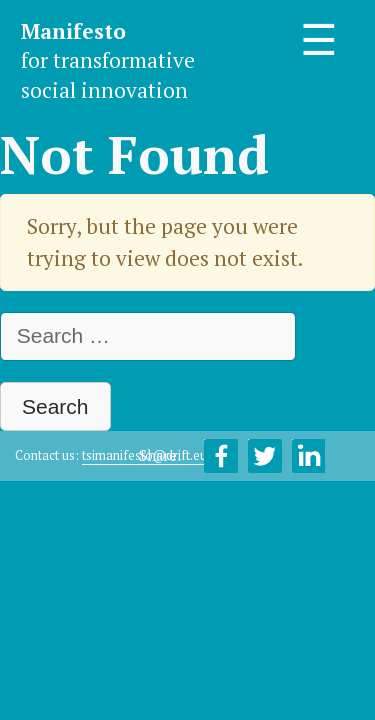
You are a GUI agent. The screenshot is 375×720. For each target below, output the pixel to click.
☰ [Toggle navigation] (319, 40)
